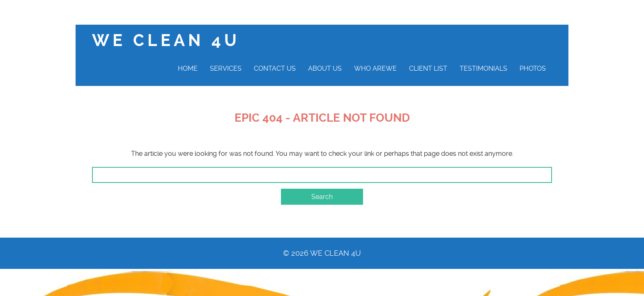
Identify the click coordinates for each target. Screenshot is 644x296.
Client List (428, 68)
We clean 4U (166, 40)
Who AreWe (375, 68)
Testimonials (483, 68)
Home (188, 68)
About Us (325, 68)
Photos (533, 68)
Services (226, 68)
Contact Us (275, 68)
